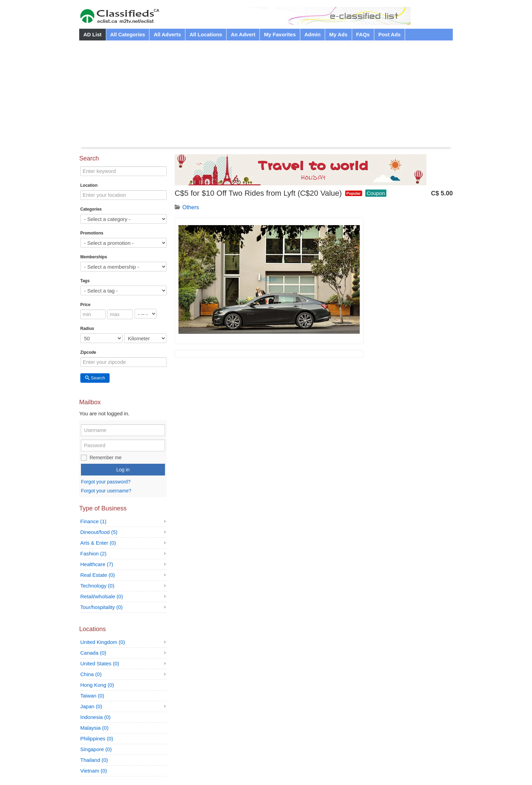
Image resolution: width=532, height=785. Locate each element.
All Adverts (167, 34)
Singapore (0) (96, 749)
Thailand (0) (94, 760)
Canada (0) (93, 653)
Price (85, 305)
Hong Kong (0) (97, 685)
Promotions (92, 233)
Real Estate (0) (98, 575)
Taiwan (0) (92, 696)
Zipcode (88, 352)
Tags (85, 281)
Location (89, 185)
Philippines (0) (97, 738)
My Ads (338, 34)
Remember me (106, 458)
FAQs (363, 34)
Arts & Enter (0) (98, 543)
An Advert (243, 34)
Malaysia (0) (94, 728)
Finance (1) (93, 521)
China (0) (91, 674)
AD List (93, 34)
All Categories (128, 34)
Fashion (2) (93, 553)
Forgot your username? (106, 491)
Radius (87, 329)
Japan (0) (91, 706)
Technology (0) (97, 586)
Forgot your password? (106, 482)
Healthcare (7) (97, 564)
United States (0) (100, 663)
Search (95, 378)
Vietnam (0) (94, 771)
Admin (313, 34)
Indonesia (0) (95, 717)
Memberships (94, 257)
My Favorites (280, 34)
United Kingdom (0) (103, 642)
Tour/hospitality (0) (102, 607)
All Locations (206, 34)
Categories (91, 209)
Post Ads (389, 34)
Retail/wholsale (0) (102, 596)
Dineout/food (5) (99, 532)
